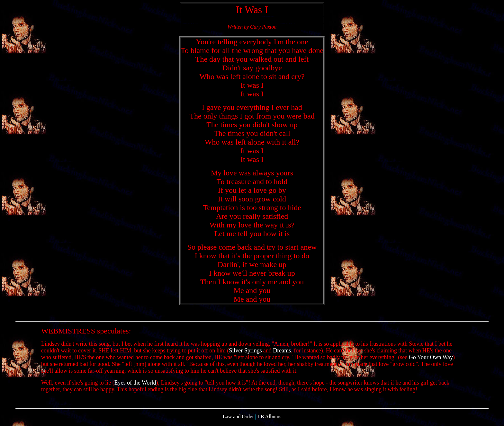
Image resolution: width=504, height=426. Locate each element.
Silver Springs (245, 353)
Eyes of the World (135, 386)
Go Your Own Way (431, 360)
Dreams (282, 353)
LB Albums (269, 420)
